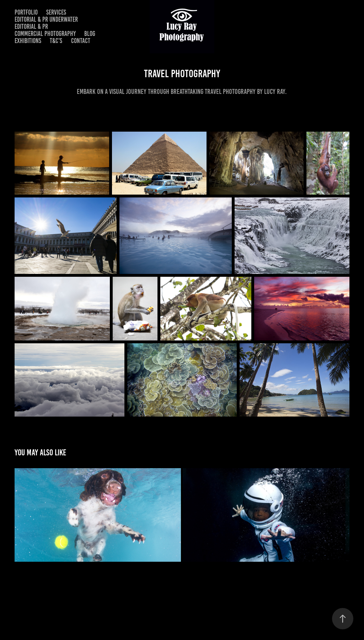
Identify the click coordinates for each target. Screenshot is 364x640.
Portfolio (26, 12)
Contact (81, 41)
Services (56, 12)
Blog (90, 34)
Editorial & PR (31, 27)
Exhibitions (28, 41)
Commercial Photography (45, 34)
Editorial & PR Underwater (46, 19)
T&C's (56, 41)
